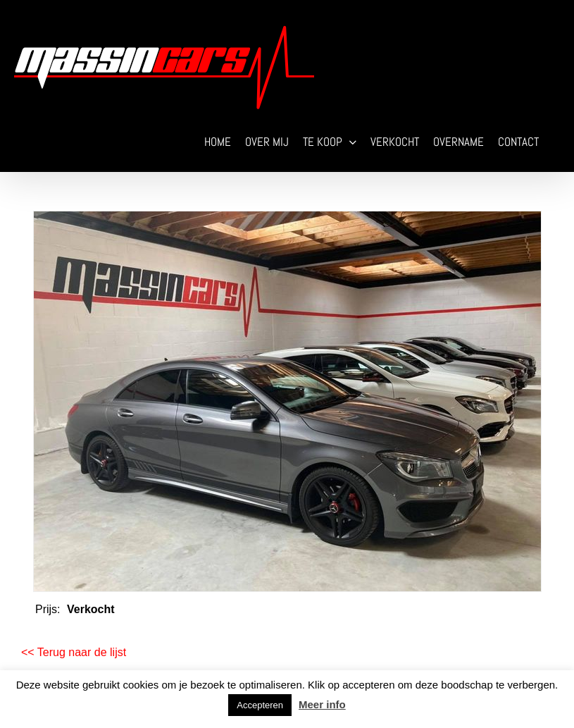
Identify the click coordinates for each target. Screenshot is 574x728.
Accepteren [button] (260, 705)
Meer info (322, 704)
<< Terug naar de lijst (74, 652)
